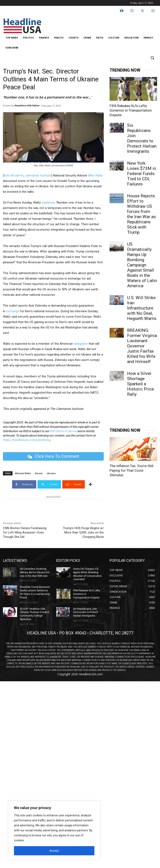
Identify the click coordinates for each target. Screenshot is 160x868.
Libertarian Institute (38, 175)
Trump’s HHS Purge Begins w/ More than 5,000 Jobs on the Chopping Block (83, 532)
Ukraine (51, 473)
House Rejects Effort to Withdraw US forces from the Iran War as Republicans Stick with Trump (141, 214)
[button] (152, 58)
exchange (13, 311)
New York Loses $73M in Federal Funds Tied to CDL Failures (142, 174)
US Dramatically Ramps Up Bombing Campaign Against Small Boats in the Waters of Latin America (142, 265)
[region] (54, 830)
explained (48, 203)
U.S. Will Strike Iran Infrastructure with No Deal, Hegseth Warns (142, 308)
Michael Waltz (23, 473)
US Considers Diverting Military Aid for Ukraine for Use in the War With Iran (35, 572)
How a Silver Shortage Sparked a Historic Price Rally (141, 384)
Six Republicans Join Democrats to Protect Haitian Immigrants (142, 138)
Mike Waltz (96, 175)
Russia (39, 473)
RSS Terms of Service (63, 431)
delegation (81, 344)
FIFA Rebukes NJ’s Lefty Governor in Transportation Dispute (131, 110)
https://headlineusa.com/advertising (27, 440)
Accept (54, 851)
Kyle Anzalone (14, 175)
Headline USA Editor (27, 105)
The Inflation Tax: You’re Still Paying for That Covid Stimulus (131, 470)
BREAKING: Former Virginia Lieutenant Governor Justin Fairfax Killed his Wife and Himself (142, 346)
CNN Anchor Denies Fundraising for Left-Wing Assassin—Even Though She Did (25, 532)
